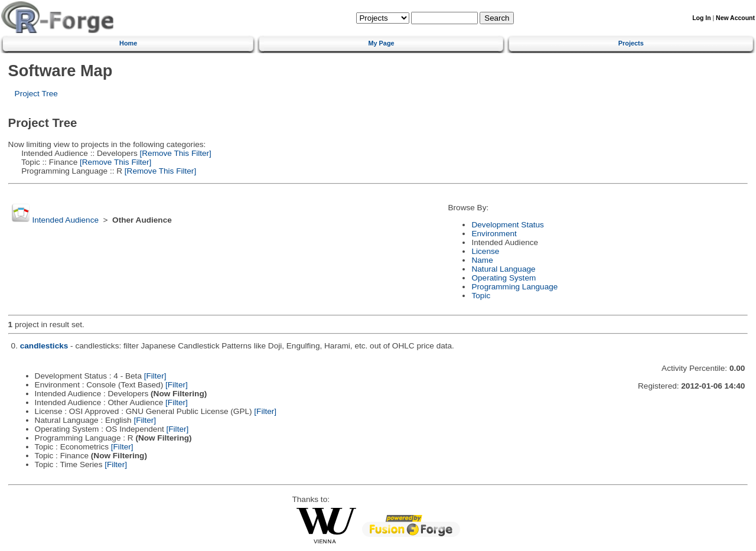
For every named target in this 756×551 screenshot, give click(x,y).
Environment (494, 234)
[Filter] (155, 376)
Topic (481, 296)
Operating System (504, 278)
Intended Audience (65, 220)
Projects (631, 43)
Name (482, 260)
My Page (381, 43)
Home (128, 43)
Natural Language (503, 269)
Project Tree (36, 94)
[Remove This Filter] (175, 153)
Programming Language (514, 287)
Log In (701, 18)
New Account (735, 18)
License (485, 251)
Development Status (507, 225)
